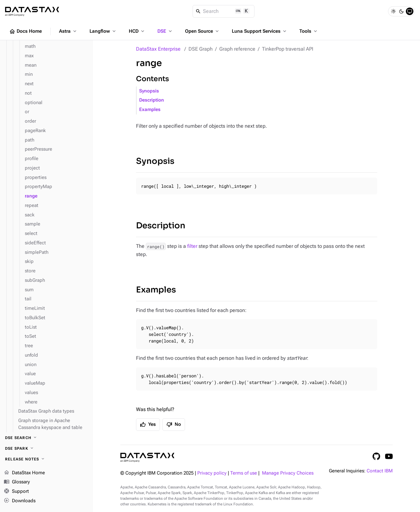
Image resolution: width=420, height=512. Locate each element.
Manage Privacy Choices (288, 473)
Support (16, 492)
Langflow (103, 31)
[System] (410, 11)
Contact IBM (380, 471)
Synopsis (149, 91)
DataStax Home (24, 473)
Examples (150, 110)
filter (192, 246)
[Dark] (401, 11)
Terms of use (244, 473)
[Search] (224, 11)
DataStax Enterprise (158, 49)
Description (152, 100)
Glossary (17, 482)
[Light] (393, 11)
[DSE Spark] (46, 448)
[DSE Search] (46, 438)
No (174, 425)
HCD (137, 31)
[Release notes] (46, 459)
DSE (165, 31)
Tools (309, 31)
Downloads (20, 501)
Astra (68, 31)
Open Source (202, 31)
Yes (148, 425)
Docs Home (25, 31)
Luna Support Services (260, 31)
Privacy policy (212, 473)
